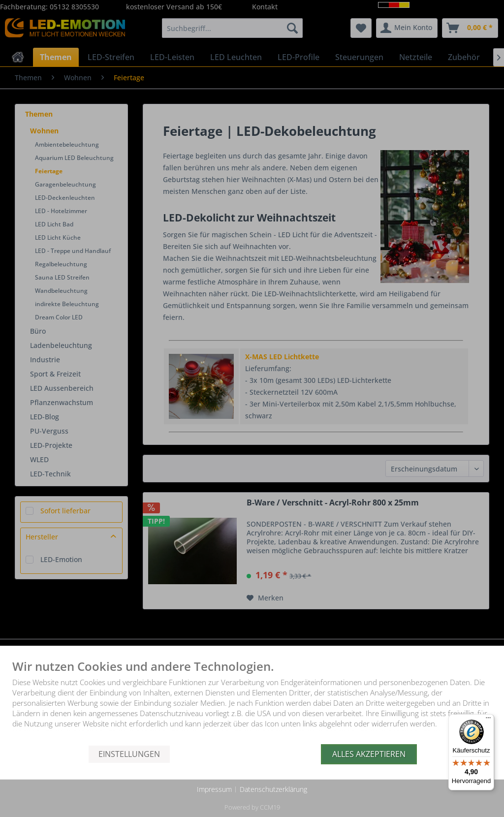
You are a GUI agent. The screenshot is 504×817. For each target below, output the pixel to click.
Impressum (214, 789)
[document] (252, 702)
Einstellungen (129, 754)
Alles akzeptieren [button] (369, 754)
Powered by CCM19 (252, 807)
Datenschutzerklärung (273, 789)
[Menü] (488, 720)
